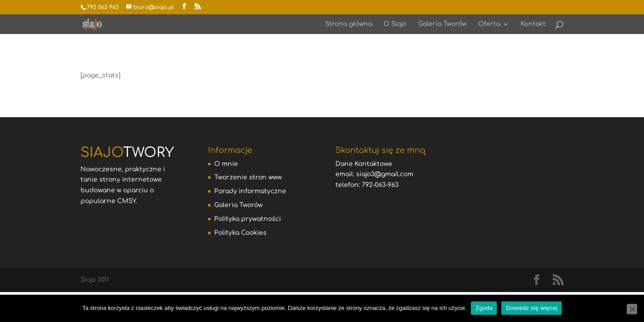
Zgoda (484, 308)
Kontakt (533, 24)
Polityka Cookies (240, 233)
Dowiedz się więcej (531, 308)
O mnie (226, 164)
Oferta (489, 24)
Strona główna (349, 24)
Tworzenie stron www (248, 177)
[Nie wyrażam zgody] (632, 309)
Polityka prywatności (248, 219)
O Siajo (395, 24)
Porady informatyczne (250, 191)
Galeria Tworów (442, 24)
